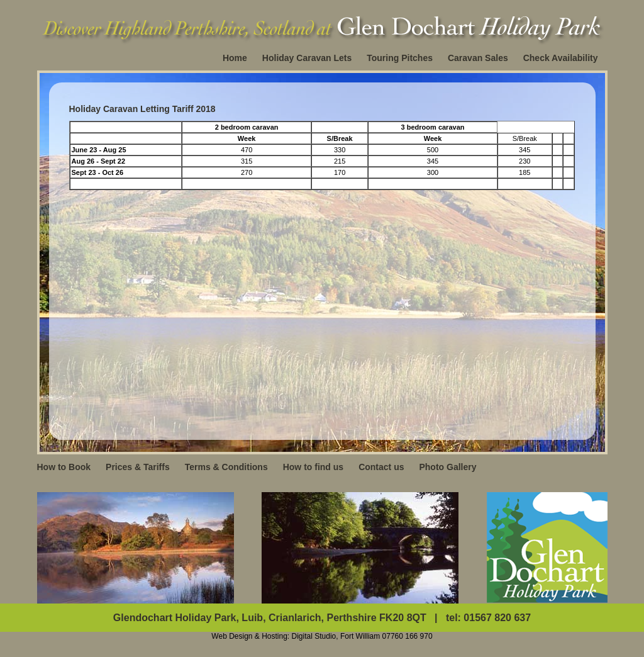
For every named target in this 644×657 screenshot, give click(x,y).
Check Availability (561, 58)
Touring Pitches (400, 58)
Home (235, 58)
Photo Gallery (447, 467)
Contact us (381, 467)
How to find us (313, 467)
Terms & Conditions (226, 467)
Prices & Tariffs (138, 467)
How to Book (64, 467)
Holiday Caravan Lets (307, 58)
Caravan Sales (478, 58)
